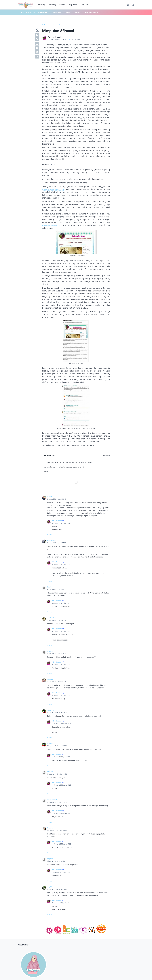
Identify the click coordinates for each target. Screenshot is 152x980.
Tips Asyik (85, 5)
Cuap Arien (73, 5)
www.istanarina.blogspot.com (56, 189)
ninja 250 (51, 771)
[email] (37, 57)
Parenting (41, 5)
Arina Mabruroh (58, 520)
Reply (51, 535)
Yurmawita (51, 710)
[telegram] (37, 48)
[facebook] (37, 35)
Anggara (51, 858)
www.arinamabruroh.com (54, 225)
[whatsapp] (37, 44)
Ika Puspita (52, 679)
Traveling (52, 5)
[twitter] (37, 39)
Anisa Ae (51, 651)
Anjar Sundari (53, 540)
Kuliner (62, 5)
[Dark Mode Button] (128, 5)
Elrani (49, 587)
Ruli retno (51, 497)
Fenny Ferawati (53, 800)
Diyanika (51, 828)
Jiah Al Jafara (53, 618)
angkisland (52, 887)
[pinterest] (37, 52)
